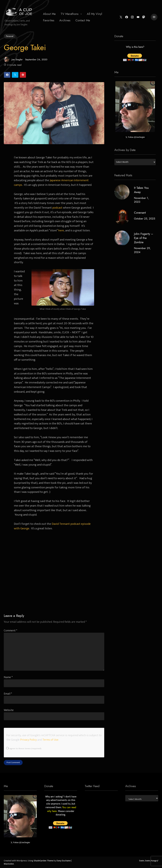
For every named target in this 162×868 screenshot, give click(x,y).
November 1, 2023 (141, 200)
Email (8, 694)
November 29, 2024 (142, 250)
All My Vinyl (94, 14)
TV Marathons (70, 14)
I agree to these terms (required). (24, 749)
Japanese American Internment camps (51, 183)
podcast (57, 208)
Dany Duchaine (64, 861)
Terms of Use (50, 740)
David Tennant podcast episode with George (52, 526)
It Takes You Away (141, 190)
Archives (65, 20)
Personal (10, 36)
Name (8, 677)
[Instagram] (132, 17)
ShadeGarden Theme (44, 861)
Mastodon (9, 864)
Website (9, 710)
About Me (49, 14)
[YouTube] (138, 17)
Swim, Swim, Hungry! (149, 861)
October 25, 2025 (144, 219)
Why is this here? (135, 47)
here (61, 230)
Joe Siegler (13, 59)
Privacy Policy (28, 740)
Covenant (140, 213)
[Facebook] (126, 17)
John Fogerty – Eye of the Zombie (143, 238)
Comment (11, 631)
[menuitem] (49, 14)
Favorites (49, 20)
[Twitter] (121, 17)
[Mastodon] (144, 17)
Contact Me (83, 20)
